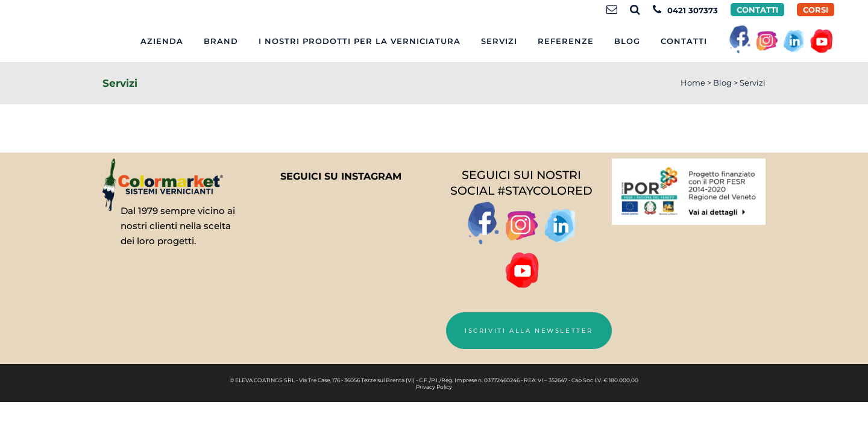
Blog (722, 83)
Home (693, 83)
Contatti (757, 10)
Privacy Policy (434, 387)
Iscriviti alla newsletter (529, 331)
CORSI (816, 10)
